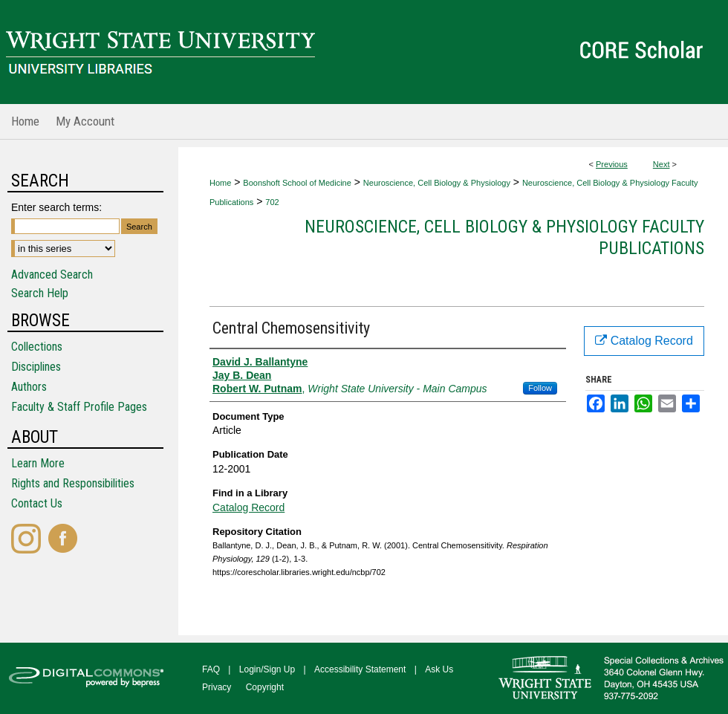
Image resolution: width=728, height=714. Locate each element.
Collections (37, 347)
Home (220, 183)
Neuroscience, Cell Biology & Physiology (437, 183)
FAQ (211, 669)
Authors (29, 387)
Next (662, 164)
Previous (612, 164)
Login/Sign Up (267, 669)
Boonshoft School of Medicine (297, 183)
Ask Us (439, 669)
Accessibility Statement (360, 669)
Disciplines (36, 367)
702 (272, 202)
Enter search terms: (56, 207)
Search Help (40, 293)
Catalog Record (248, 507)
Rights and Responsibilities (73, 483)
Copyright (265, 687)
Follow (540, 388)
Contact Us (37, 503)
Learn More (38, 463)
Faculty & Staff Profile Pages (79, 407)
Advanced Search (52, 275)
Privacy (217, 687)
